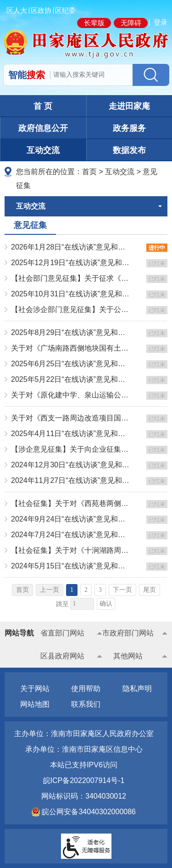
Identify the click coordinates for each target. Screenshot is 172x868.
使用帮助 (86, 689)
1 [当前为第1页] (72, 590)
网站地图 (35, 704)
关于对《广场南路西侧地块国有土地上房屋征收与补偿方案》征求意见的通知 (71, 348)
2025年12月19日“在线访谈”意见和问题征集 (71, 263)
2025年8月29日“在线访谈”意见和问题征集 (71, 332)
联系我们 (86, 704)
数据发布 (129, 150)
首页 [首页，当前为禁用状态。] (22, 590)
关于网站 (35, 689)
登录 (161, 22)
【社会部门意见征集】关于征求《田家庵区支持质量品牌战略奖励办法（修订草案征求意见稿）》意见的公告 (71, 278)
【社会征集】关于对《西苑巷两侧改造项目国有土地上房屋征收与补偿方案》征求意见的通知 (71, 503)
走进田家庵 (129, 106)
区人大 (17, 10)
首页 (89, 172)
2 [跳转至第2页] (86, 590)
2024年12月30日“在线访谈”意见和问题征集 (71, 465)
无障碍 (131, 23)
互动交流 (43, 150)
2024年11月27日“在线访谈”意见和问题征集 (71, 480)
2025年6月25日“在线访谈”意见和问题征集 (71, 364)
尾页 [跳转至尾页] (150, 590)
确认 (106, 604)
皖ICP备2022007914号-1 (84, 780)
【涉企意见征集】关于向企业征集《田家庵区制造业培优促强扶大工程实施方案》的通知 (71, 449)
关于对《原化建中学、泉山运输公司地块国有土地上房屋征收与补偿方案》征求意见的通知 (71, 395)
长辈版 (94, 23)
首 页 (43, 106)
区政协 (41, 10)
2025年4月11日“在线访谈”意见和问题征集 (71, 434)
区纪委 (65, 10)
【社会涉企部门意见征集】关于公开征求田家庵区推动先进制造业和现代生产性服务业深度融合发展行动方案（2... (71, 309)
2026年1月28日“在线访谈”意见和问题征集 (71, 247)
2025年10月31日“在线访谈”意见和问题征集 (71, 294)
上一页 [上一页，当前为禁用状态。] (50, 590)
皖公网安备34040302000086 (88, 812)
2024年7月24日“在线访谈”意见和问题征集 (71, 535)
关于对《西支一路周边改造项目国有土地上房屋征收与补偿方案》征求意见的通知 (71, 418)
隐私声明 (137, 689)
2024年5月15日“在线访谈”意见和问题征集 (71, 566)
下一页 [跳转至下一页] (122, 590)
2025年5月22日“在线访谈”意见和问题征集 (71, 379)
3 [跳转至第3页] (100, 590)
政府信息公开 (43, 128)
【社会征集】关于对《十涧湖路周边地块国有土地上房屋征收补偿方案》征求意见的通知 (71, 550)
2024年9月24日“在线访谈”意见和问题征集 (71, 519)
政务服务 (129, 128)
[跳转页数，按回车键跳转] (82, 604)
